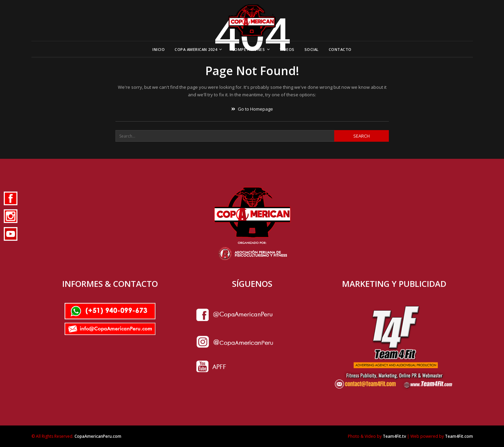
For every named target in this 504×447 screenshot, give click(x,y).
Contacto (340, 49)
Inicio (159, 49)
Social (312, 49)
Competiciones (249, 49)
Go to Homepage (252, 109)
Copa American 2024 (196, 49)
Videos (287, 49)
